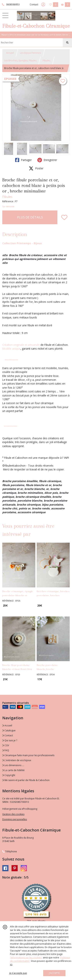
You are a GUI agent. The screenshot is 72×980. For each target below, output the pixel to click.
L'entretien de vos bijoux (17, 760)
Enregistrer (47, 160)
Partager (23, 160)
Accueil (10, 53)
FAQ (6, 750)
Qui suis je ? (10, 740)
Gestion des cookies (13, 814)
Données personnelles (15, 819)
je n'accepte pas (18, 973)
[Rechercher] (67, 43)
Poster (36, 168)
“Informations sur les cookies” (26, 958)
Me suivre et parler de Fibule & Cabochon (26, 780)
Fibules (46, 60)
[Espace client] (43, 5)
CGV (6, 745)
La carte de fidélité (13, 770)
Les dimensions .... (13, 765)
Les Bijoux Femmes (30, 53)
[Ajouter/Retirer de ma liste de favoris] (64, 217)
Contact (34, 4)
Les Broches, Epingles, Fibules (20, 60)
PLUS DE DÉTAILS (30, 217)
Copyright (9, 775)
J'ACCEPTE (54, 973)
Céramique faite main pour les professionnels (28, 755)
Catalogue (9, 730)
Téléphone (10, 851)
